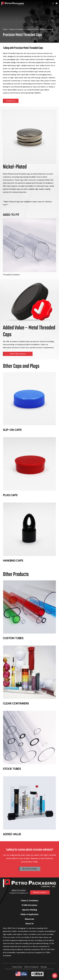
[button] (55, 976)
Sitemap (44, 967)
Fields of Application (29, 914)
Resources (29, 919)
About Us (29, 924)
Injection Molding (29, 910)
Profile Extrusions (29, 905)
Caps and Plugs (32, 29)
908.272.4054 (19, 891)
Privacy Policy (17, 967)
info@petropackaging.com (19, 893)
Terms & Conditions (31, 967)
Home (5, 29)
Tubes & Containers (17, 29)
